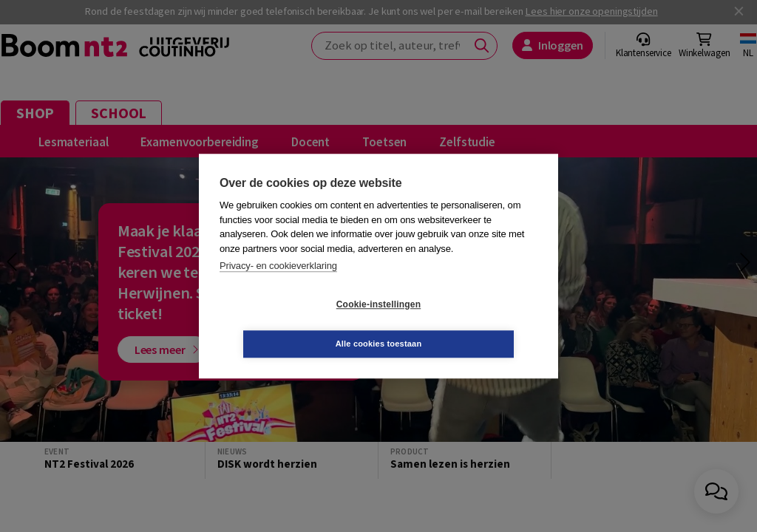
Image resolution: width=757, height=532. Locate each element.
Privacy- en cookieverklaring (278, 286)
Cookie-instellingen (291, 324)
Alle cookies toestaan (467, 324)
